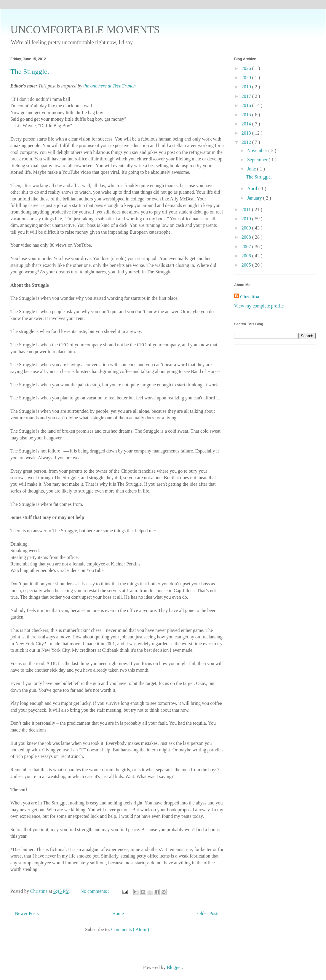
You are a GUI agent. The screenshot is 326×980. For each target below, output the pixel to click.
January (255, 198)
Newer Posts (27, 913)
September (258, 160)
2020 (247, 78)
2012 (247, 142)
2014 (247, 124)
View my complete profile (259, 306)
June (252, 169)
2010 (247, 219)
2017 (247, 96)
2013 (247, 133)
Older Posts (208, 913)
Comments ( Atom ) (130, 929)
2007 (247, 247)
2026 (247, 68)
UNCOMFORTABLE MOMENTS (85, 30)
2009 (247, 228)
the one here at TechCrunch (110, 86)
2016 (247, 105)
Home (118, 913)
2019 (247, 87)
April (253, 188)
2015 (247, 115)
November (258, 150)
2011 (247, 209)
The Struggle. (30, 71)
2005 (247, 265)
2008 (247, 237)
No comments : (95, 891)
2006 (247, 256)
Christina (250, 297)
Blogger (174, 967)
